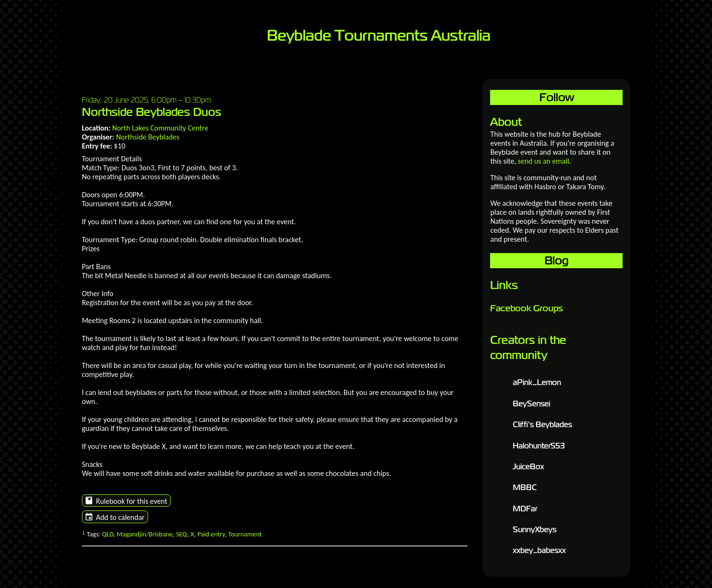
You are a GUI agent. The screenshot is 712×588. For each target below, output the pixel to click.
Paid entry (211, 534)
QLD (108, 534)
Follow (557, 97)
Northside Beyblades (148, 137)
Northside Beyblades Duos (152, 112)
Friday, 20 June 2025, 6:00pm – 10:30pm (146, 100)
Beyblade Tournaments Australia (379, 35)
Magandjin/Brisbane (145, 534)
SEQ (182, 534)
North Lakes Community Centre (160, 128)
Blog (557, 260)
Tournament (245, 534)
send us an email (543, 161)
